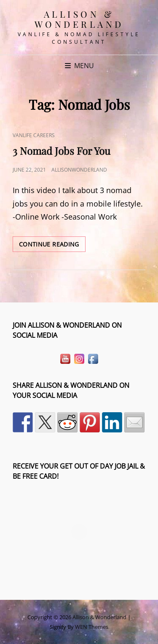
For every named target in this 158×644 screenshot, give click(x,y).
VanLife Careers (34, 135)
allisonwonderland (79, 170)
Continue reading (52, 246)
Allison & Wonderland (79, 19)
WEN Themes (92, 627)
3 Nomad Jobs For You (62, 151)
